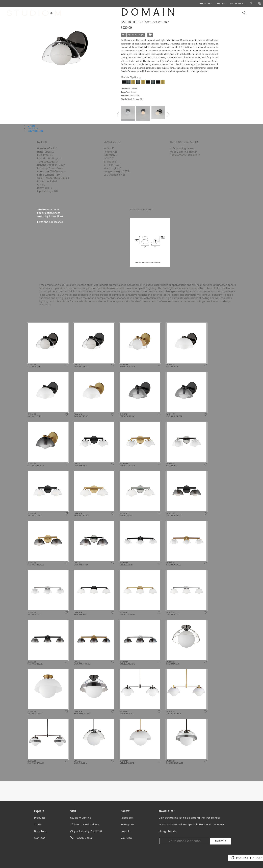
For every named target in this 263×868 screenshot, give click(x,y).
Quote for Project (136, 35)
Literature (40, 831)
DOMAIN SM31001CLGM (81, 366)
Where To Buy (238, 4)
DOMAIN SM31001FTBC (173, 366)
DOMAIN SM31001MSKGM (174, 415)
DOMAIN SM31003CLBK (127, 564)
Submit (220, 841)
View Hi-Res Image (48, 210)
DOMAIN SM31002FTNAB (81, 514)
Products (40, 818)
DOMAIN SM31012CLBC (127, 712)
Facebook (127, 818)
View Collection (36, 131)
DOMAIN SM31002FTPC (126, 514)
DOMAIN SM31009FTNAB (35, 712)
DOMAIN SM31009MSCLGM (82, 712)
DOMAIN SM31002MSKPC (81, 564)
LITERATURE (205, 4)
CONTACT (221, 4)
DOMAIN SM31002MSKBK (174, 514)
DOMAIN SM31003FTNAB (127, 613)
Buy (124, 35)
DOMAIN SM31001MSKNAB (36, 465)
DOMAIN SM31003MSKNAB (82, 663)
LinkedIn (126, 831)
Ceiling (160, 13)
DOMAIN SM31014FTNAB (127, 762)
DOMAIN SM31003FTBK (80, 613)
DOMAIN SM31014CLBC (80, 762)
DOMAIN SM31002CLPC (173, 465)
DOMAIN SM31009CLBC (173, 663)
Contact (40, 838)
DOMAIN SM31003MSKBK (35, 663)
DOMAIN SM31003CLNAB (174, 564)
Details (31, 126)
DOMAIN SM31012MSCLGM (36, 762)
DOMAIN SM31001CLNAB (127, 366)
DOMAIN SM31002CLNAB (127, 465)
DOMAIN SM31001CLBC (34, 366)
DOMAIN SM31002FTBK (34, 514)
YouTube (126, 838)
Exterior (195, 13)
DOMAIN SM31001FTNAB (81, 415)
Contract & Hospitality (222, 13)
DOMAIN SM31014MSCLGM (175, 762)
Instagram (127, 824)
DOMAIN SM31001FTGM (34, 415)
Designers (144, 13)
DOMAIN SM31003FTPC (173, 613)
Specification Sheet (49, 213)
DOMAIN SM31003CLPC (34, 613)
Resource (33, 128)
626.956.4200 (81, 837)
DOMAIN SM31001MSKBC (128, 415)
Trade (38, 824)
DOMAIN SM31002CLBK (80, 465)
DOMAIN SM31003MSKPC (127, 663)
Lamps (182, 13)
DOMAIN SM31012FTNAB (174, 712)
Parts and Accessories (50, 222)
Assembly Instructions (50, 216)
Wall (171, 13)
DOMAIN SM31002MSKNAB (36, 564)
